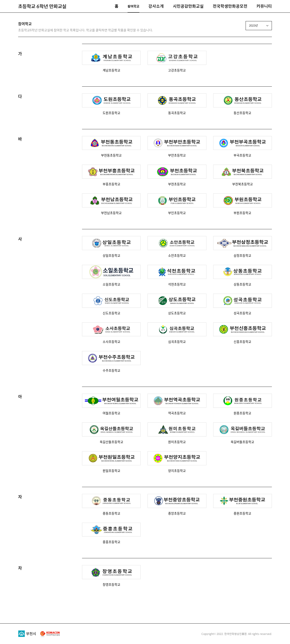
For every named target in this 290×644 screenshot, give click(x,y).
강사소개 (156, 6)
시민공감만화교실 (188, 6)
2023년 (253, 25)
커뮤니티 (264, 6)
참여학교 (133, 6)
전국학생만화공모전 (230, 6)
